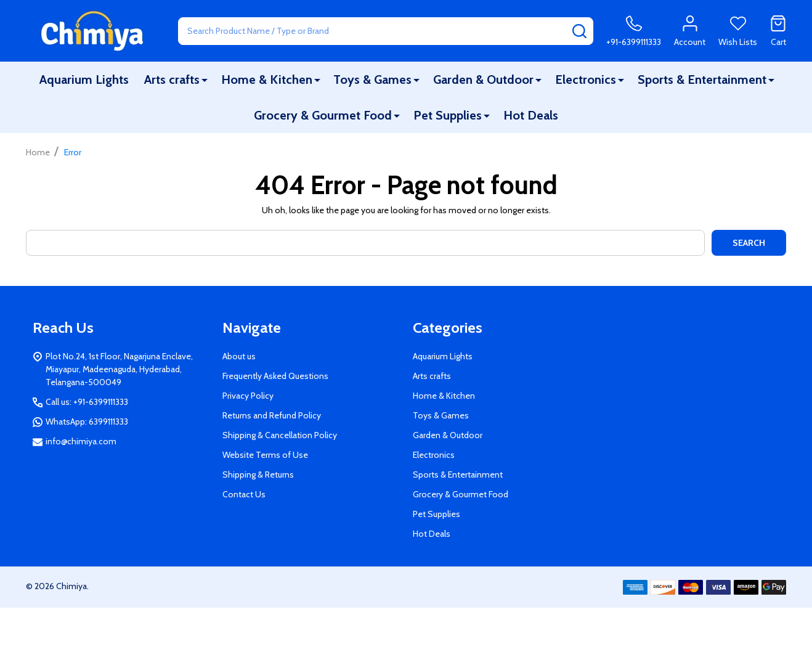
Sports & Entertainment (702, 79)
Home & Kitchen (267, 79)
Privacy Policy (248, 396)
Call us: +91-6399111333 (87, 402)
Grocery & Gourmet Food (323, 115)
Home (38, 152)
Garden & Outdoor (483, 79)
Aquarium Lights (84, 79)
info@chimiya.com (81, 441)
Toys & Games (372, 79)
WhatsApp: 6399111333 (87, 422)
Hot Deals (531, 115)
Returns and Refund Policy (272, 415)
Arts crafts (172, 79)
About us (239, 356)
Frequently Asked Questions (275, 376)
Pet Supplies (448, 115)
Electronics (586, 79)
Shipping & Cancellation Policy (280, 435)
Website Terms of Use (265, 455)
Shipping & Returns (258, 475)
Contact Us (244, 494)
